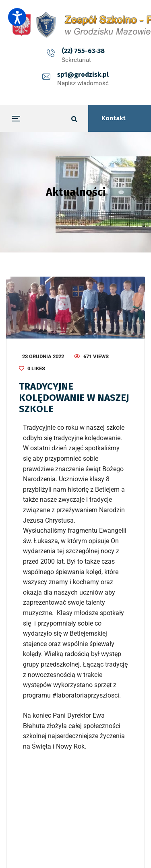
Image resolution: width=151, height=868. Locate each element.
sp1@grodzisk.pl (83, 75)
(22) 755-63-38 (83, 51)
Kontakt (114, 118)
